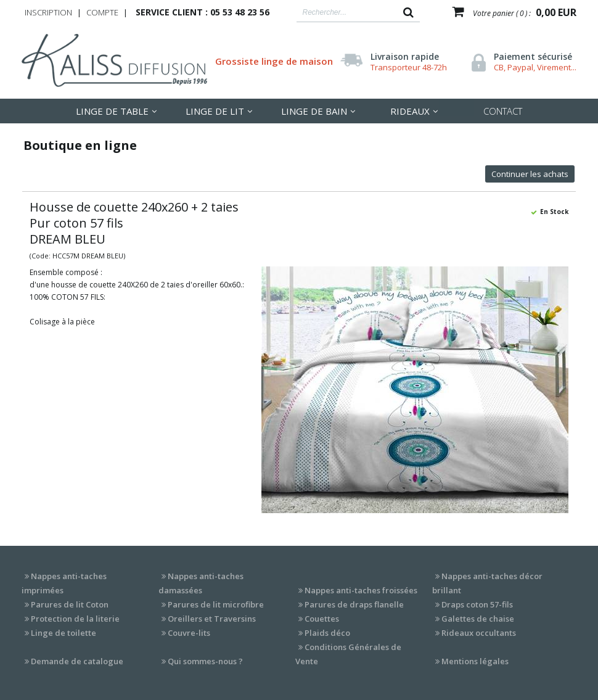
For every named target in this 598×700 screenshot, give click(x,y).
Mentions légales (475, 661)
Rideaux (410, 111)
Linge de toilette (63, 633)
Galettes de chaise (478, 619)
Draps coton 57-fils (477, 604)
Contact (503, 111)
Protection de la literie (75, 619)
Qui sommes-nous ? (205, 661)
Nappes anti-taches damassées (201, 583)
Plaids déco (327, 633)
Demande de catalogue (77, 661)
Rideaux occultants (479, 633)
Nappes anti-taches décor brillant (487, 583)
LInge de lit (215, 111)
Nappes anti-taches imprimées (64, 583)
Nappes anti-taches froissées (361, 590)
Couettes (322, 619)
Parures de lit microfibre (216, 604)
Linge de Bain (314, 111)
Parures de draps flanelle (354, 604)
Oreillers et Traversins (212, 619)
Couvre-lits (189, 633)
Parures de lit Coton (70, 604)
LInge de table (112, 111)
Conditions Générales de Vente (348, 654)
